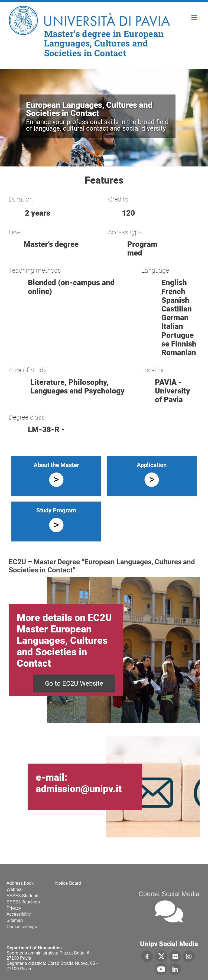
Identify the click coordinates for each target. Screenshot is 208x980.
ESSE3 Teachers (23, 902)
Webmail (15, 889)
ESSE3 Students (23, 896)
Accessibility (19, 914)
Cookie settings (22, 927)
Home (194, 17)
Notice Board (68, 883)
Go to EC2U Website (74, 683)
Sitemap (15, 920)
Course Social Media (169, 894)
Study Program (56, 510)
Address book (20, 883)
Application (152, 465)
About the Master (56, 465)
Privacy (14, 908)
